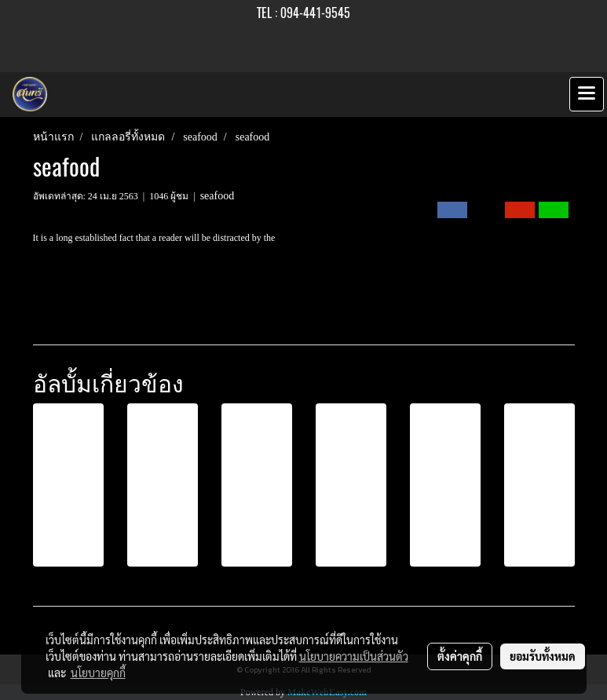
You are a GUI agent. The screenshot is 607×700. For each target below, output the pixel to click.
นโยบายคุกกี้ (98, 673)
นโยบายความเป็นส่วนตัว (354, 656)
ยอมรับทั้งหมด (543, 656)
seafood (218, 196)
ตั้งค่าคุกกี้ (460, 656)
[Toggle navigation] (587, 94)
